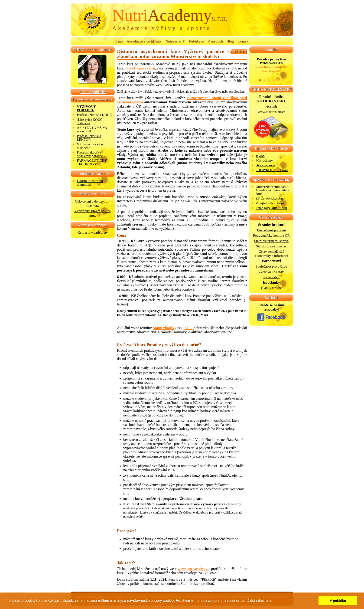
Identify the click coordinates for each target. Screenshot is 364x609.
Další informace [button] (259, 601)
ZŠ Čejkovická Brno (270, 198)
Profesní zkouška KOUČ (94, 115)
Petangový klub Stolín (271, 208)
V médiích (215, 41)
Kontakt (244, 41)
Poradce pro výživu (141, 68)
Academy (170, 15)
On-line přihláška (93, 92)
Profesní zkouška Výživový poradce (90, 154)
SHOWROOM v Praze (272, 170)
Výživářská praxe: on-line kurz (93, 213)
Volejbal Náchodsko (270, 203)
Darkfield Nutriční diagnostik (90, 183)
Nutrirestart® (175, 41)
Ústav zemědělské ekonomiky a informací (271, 254)
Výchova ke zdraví (271, 272)
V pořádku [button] (338, 601)
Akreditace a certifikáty (144, 41)
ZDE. (188, 328)
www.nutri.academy (193, 569)
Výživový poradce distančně (90, 146)
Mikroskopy (264, 160)
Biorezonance (265, 165)
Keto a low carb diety (93, 232)
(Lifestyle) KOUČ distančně (90, 121)
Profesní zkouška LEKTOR (89, 138)
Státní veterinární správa (271, 241)
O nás (119, 41)
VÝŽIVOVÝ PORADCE (86, 108)
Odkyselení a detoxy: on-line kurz (93, 203)
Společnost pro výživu (271, 266)
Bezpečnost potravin (271, 230)
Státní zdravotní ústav (271, 246)
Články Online (271, 288)
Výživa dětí (271, 277)
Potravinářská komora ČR (271, 235)
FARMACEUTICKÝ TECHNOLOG (92, 162)
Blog (230, 41)
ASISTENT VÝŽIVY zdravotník (92, 129)
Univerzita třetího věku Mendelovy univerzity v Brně (273, 190)
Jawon (260, 156)
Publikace (196, 41)
